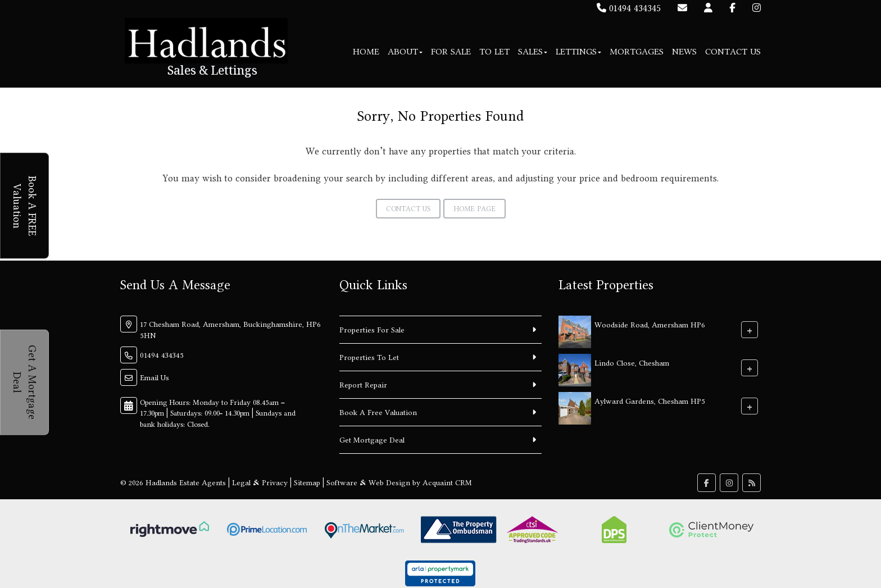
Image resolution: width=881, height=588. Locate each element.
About (405, 51)
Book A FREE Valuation (26, 206)
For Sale (451, 51)
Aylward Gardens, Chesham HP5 (650, 400)
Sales (533, 51)
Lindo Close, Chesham (632, 362)
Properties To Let (369, 357)
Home (366, 51)
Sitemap (307, 482)
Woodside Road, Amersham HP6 (650, 324)
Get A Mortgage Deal (26, 382)
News (684, 51)
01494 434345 (629, 8)
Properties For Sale (372, 330)
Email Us (155, 377)
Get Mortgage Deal (372, 440)
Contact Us (733, 51)
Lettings (578, 51)
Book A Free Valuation (378, 412)
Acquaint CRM (447, 482)
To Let (494, 51)
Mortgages (637, 51)
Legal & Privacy (260, 482)
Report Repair (363, 385)
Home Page (474, 209)
